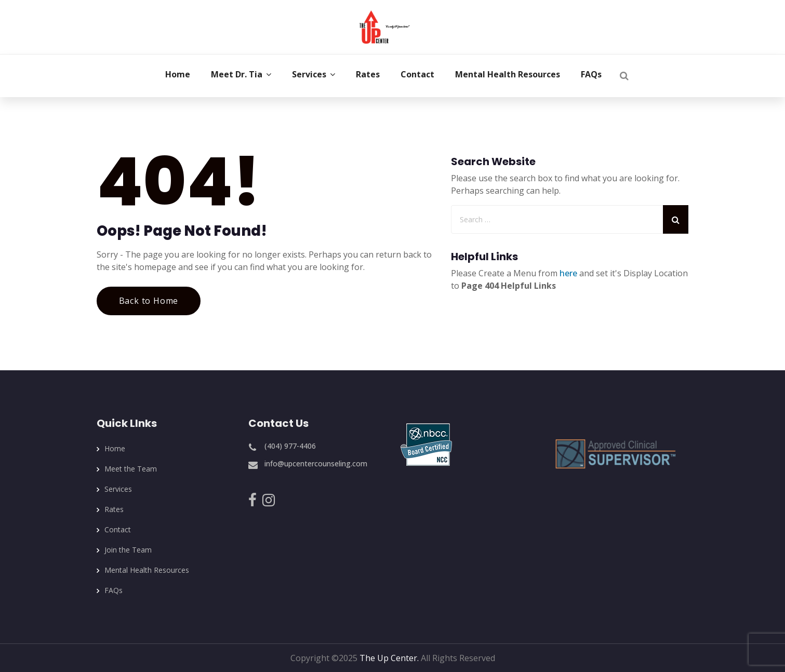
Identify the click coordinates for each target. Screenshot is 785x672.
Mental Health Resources (147, 570)
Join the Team (128, 550)
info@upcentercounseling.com (316, 463)
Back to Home (149, 301)
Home (115, 448)
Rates (114, 509)
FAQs (114, 590)
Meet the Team (131, 469)
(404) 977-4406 (290, 446)
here (568, 273)
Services (118, 489)
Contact (118, 529)
